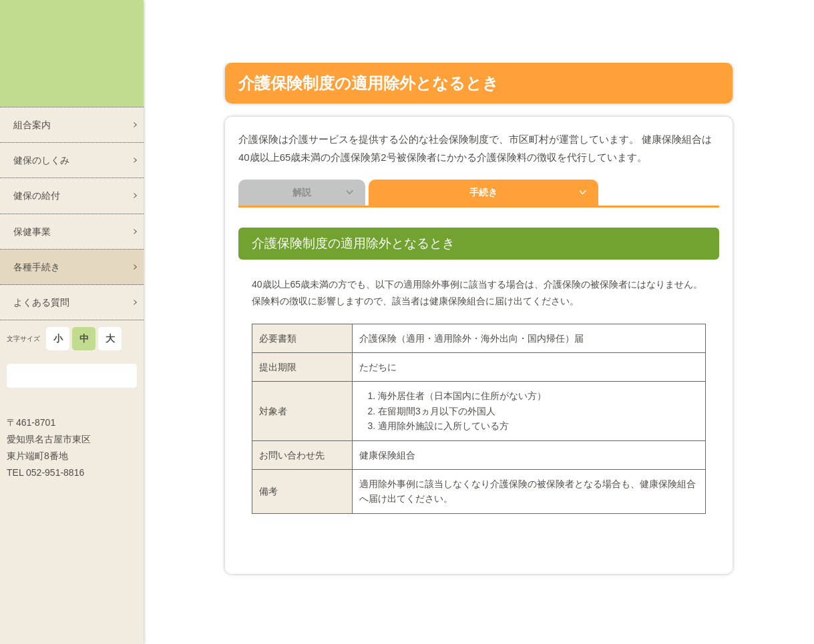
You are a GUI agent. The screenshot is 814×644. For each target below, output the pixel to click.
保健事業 (32, 232)
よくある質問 (41, 302)
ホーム (498, 12)
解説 (302, 195)
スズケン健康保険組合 (72, 53)
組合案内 (32, 125)
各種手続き (37, 267)
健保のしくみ (41, 160)
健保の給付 (37, 196)
